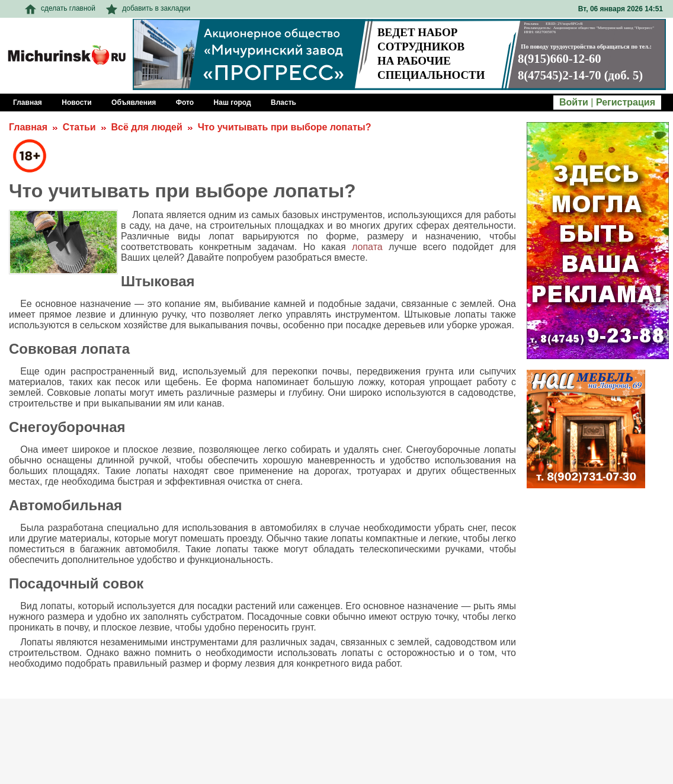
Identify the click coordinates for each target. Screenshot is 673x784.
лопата (367, 247)
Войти (574, 102)
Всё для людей (146, 127)
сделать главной (60, 8)
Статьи (79, 127)
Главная (28, 127)
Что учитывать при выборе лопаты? (285, 127)
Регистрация (626, 102)
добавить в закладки (148, 8)
